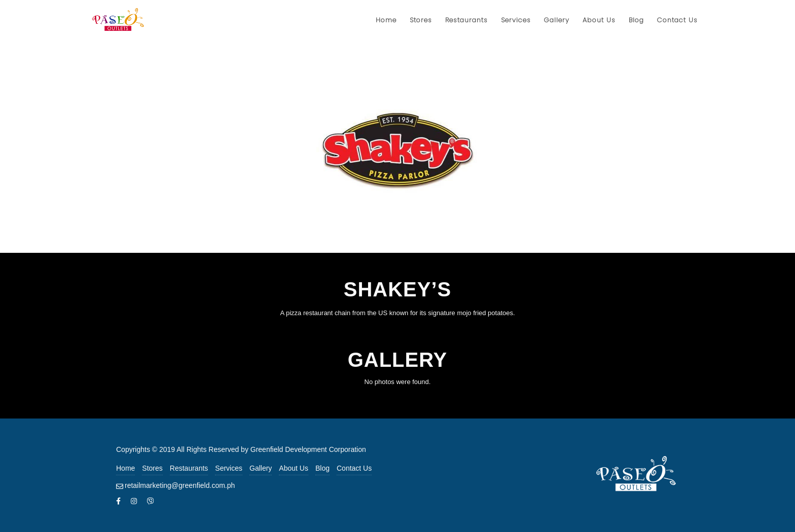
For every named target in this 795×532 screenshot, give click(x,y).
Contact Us (354, 468)
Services (229, 468)
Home (125, 468)
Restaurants (189, 468)
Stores (152, 468)
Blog (322, 468)
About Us (294, 468)
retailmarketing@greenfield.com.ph (180, 485)
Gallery (261, 468)
